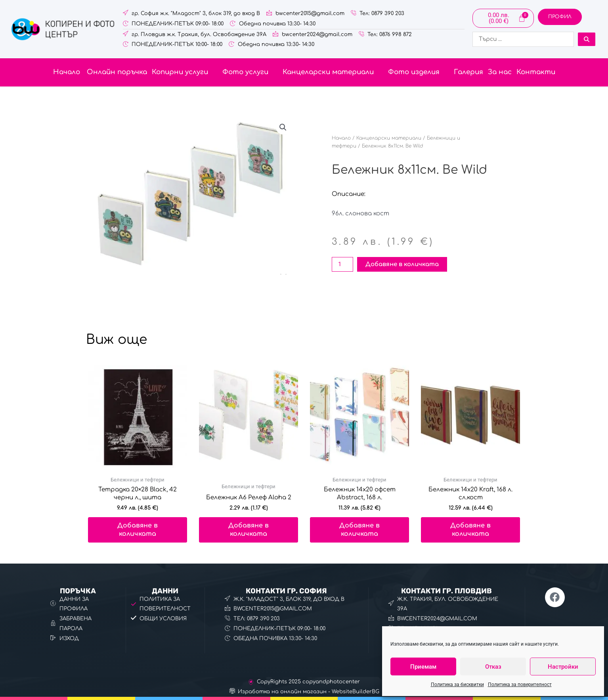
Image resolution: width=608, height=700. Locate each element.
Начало (67, 72)
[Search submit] (587, 39)
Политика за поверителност (520, 685)
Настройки (563, 667)
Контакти (536, 72)
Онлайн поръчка (116, 72)
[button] (185, 72)
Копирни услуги (185, 72)
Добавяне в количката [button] (138, 530)
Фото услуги (250, 72)
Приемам (423, 667)
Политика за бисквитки (457, 685)
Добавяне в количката (402, 264)
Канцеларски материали (333, 72)
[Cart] (503, 18)
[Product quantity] (342, 264)
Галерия (468, 72)
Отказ (493, 667)
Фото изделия (419, 72)
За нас (500, 72)
